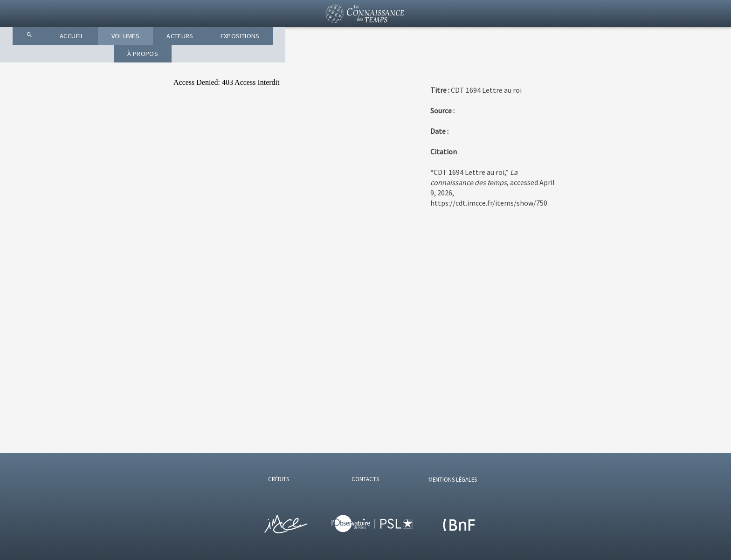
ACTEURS (374, 56)
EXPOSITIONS (442, 56)
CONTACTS (365, 479)
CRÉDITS (279, 479)
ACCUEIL (252, 56)
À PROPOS (514, 56)
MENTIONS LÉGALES (453, 479)
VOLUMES (312, 56)
